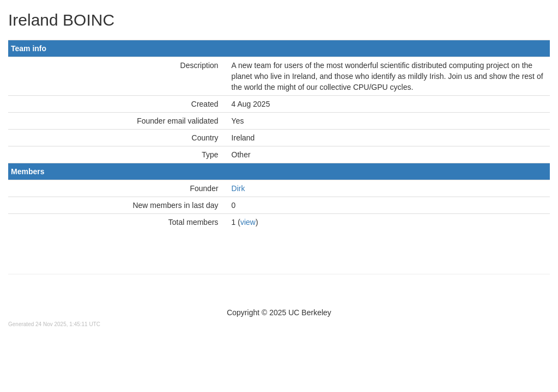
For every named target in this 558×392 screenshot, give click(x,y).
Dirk (238, 188)
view (248, 222)
